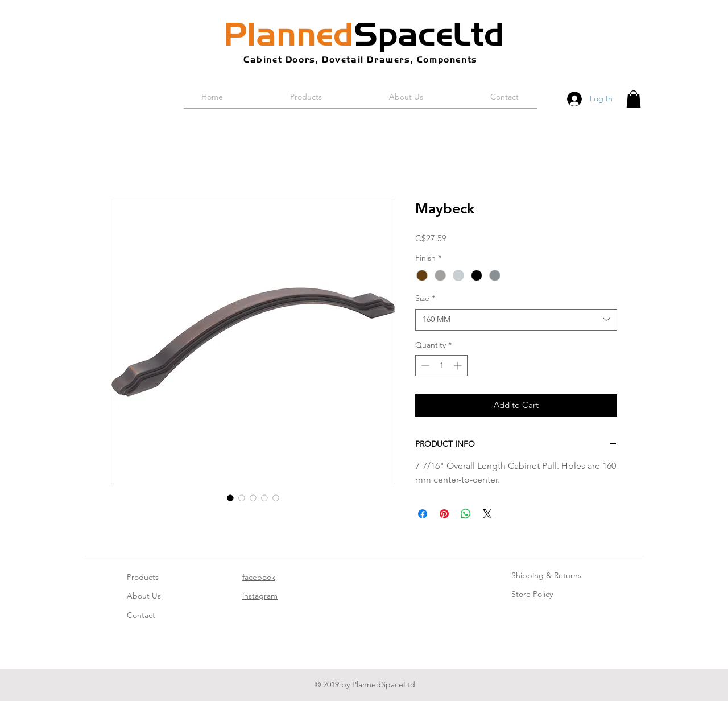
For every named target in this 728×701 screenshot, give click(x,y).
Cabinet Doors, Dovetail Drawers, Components (361, 59)
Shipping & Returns (546, 575)
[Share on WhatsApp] (466, 514)
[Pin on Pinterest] (444, 514)
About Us (144, 596)
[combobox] (516, 320)
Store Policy (532, 594)
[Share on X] (487, 514)
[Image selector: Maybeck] (230, 498)
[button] (634, 99)
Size (425, 298)
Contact (141, 615)
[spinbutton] (441, 366)
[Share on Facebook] (423, 514)
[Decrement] (424, 366)
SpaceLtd (364, 34)
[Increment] (459, 366)
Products (143, 577)
